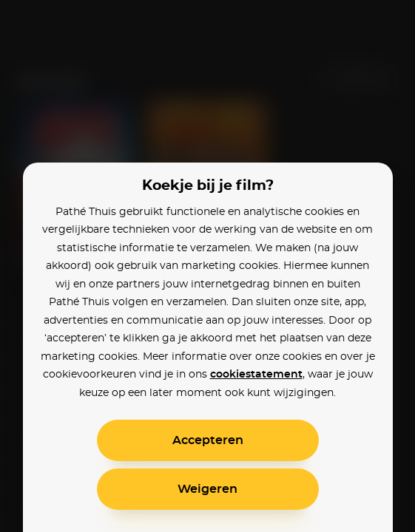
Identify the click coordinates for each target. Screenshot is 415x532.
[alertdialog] (207, 266)
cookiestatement (256, 375)
